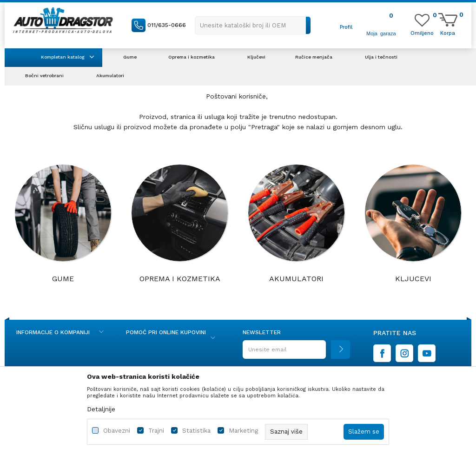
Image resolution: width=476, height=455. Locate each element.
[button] (253, 25)
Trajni (156, 431)
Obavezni (117, 431)
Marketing (243, 431)
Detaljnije (101, 409)
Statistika (196, 431)
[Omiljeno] (422, 33)
